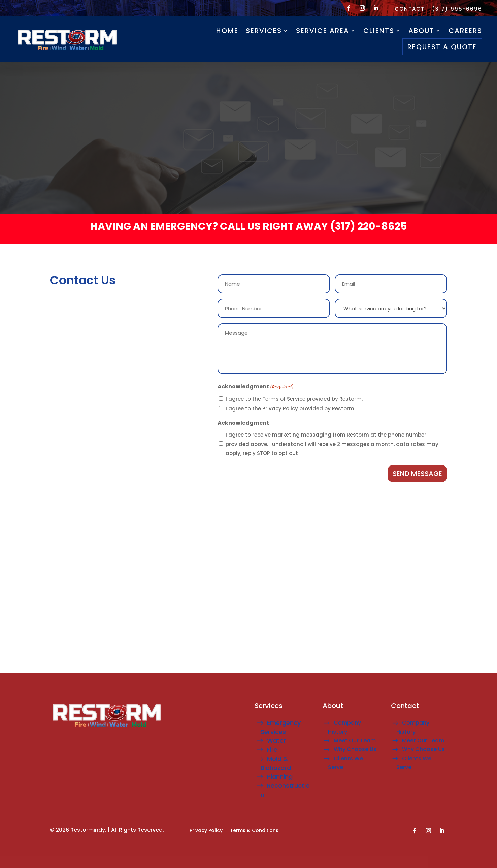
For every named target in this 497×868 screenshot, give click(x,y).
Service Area (323, 31)
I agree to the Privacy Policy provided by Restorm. (290, 408)
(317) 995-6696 (457, 10)
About (421, 31)
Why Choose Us (355, 749)
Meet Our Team (355, 741)
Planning (280, 777)
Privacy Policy (206, 831)
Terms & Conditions (254, 831)
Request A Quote (442, 47)
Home (227, 31)
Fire (272, 750)
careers (465, 31)
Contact (410, 10)
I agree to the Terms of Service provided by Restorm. (294, 399)
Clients (379, 31)
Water (276, 741)
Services (264, 31)
